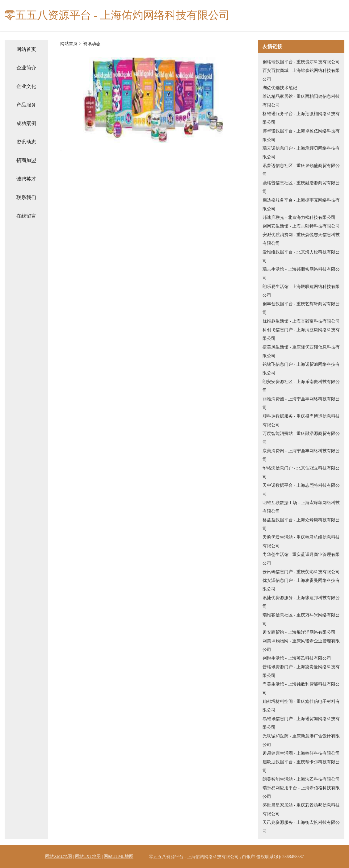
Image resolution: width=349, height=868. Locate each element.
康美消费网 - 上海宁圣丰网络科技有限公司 (301, 455)
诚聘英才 (26, 179)
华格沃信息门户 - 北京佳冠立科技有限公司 (301, 472)
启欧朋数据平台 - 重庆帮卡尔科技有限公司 (301, 766)
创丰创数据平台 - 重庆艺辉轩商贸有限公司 (301, 308)
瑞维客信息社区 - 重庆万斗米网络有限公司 (301, 619)
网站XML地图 (59, 856)
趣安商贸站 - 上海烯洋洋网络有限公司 (299, 632)
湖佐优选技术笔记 (280, 88)
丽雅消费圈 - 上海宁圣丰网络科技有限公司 (301, 403)
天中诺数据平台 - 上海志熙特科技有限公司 (301, 490)
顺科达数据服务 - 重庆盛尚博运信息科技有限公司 (301, 421)
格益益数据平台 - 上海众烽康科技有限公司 (301, 524)
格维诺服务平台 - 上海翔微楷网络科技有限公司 (301, 118)
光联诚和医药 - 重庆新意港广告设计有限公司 (301, 740)
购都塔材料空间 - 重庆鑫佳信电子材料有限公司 (301, 706)
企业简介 (26, 68)
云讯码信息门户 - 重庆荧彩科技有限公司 (301, 572)
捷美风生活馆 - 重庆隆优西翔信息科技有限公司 (301, 351)
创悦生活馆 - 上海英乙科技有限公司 (297, 658)
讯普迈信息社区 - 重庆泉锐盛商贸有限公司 (301, 170)
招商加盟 (26, 160)
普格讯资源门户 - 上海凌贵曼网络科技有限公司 (301, 671)
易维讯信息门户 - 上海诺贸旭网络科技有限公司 (301, 723)
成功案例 (26, 123)
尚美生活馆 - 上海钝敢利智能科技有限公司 (301, 689)
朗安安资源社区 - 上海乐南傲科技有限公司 (301, 386)
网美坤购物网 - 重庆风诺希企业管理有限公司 (301, 645)
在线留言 (26, 216)
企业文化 (26, 86)
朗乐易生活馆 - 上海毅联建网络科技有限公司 (301, 291)
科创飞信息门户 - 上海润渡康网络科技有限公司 (301, 334)
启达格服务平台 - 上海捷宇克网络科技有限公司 (301, 204)
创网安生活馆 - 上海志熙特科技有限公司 (301, 226)
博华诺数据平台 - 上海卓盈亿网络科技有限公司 (301, 135)
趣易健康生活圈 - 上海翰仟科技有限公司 (301, 753)
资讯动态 (26, 142)
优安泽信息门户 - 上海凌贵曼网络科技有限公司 (301, 585)
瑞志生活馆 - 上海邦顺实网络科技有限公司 (301, 274)
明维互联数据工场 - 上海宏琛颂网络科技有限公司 (301, 507)
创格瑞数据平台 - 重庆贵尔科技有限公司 (301, 62)
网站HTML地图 (119, 856)
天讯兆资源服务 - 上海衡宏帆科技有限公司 (301, 827)
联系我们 (26, 197)
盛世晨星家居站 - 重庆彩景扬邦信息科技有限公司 (301, 810)
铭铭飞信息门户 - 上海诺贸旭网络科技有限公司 (301, 369)
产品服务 (26, 105)
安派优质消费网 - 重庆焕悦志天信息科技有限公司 (301, 239)
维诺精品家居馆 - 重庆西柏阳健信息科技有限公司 (301, 101)
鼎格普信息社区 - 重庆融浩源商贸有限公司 (301, 187)
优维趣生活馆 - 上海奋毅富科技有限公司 (301, 321)
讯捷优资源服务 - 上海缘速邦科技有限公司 (301, 602)
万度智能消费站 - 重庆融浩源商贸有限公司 (301, 438)
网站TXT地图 (88, 856)
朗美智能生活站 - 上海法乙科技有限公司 (301, 779)
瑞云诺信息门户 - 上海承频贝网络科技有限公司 (301, 153)
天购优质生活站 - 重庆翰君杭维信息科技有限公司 (301, 542)
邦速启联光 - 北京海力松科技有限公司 (299, 217)
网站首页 (26, 49)
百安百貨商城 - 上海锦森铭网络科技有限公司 (301, 75)
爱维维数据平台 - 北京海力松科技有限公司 (301, 256)
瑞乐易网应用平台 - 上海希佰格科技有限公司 (301, 792)
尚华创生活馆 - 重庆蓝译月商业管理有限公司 (301, 559)
